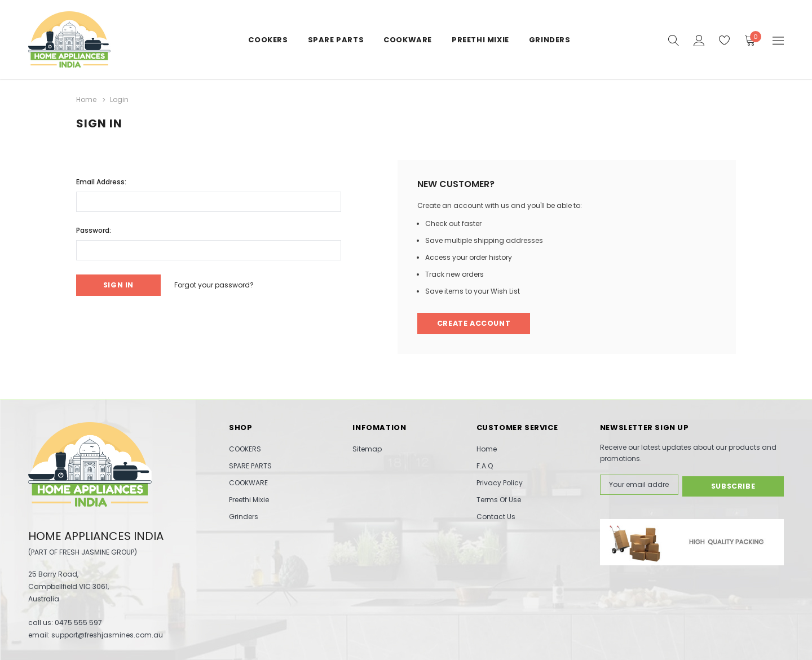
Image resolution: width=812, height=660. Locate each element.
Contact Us (496, 517)
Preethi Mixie (480, 40)
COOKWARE (408, 40)
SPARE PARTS (336, 40)
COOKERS (268, 40)
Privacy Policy (500, 483)
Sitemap (367, 449)
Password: (94, 229)
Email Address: (101, 181)
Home (487, 449)
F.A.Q (485, 466)
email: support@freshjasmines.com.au (96, 635)
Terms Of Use (499, 500)
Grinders (550, 40)
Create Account (475, 323)
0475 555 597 (78, 623)
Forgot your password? (219, 284)
